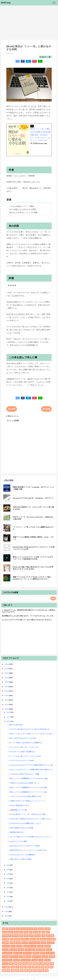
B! (29, 61)
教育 (8, 967)
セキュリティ (40, 950)
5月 (8, 883)
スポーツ (21, 950)
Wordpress (25, 939)
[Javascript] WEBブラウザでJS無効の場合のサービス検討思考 (32, 765)
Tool (48, 936)
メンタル (35, 960)
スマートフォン (30, 950)
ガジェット (6, 946)
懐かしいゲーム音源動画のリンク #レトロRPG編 (28, 787)
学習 (52, 964)
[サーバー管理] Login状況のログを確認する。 (26, 743)
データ (42, 953)
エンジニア (51, 943)
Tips (44, 936)
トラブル (5, 957)
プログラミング (7, 960)
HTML (26, 932)
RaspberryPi (7, 936)
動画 (35, 964)
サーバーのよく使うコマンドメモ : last (24, 747)
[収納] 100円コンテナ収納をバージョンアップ (27, 801)
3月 (8, 892)
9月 (8, 865)
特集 (43, 967)
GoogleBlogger (8, 932)
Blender (12, 929)
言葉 (17, 970)
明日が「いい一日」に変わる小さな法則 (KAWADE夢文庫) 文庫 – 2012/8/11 (40, 132)
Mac (48, 932)
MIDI (43, 932)
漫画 (38, 967)
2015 (7, 907)
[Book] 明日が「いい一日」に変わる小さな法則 (28, 814)
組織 (4, 970)
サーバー (40, 946)
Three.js (38, 936)
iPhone (43, 939)
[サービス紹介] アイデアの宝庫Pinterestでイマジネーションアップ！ (32, 837)
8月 (8, 870)
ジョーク (5, 950)
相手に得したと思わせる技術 (21, 859)
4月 (8, 888)
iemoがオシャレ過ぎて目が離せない (23, 752)
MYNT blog (6, 3)
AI (7, 929)
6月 (8, 879)
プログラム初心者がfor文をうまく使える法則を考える (29, 729)
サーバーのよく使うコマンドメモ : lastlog (25, 756)
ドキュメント (14, 957)
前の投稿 (46, 409)
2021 (7, 687)
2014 (7, 911)
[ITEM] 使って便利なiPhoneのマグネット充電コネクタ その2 (32, 819)
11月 (8, 717)
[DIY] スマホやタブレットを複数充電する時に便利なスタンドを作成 (32, 770)
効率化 (25, 964)
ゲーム (13, 946)
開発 (31, 970)
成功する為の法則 (16, 725)
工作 (4, 967)
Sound (31, 936)
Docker (41, 929)
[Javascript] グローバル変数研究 (22, 855)
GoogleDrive (18, 932)
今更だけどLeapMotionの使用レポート (25, 783)
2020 (7, 691)
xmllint (12, 943)
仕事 (11, 964)
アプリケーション (34, 943)
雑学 (35, 970)
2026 (7, 664)
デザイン (36, 953)
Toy (52, 936)
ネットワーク (36, 957)
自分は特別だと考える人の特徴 (22, 828)
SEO (21, 936)
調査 (22, 970)
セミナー (49, 950)
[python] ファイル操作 (19, 841)
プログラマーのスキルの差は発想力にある (26, 796)
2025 (7, 669)
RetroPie (15, 936)
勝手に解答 (41, 964)
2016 (7, 709)
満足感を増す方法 (17, 832)
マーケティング (25, 960)
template (5, 943)
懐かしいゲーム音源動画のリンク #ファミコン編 (28, 792)
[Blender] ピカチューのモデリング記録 (25, 846)
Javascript (37, 932)
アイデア (25, 943)
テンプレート (27, 953)
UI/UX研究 (6, 939)
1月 (8, 901)
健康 (20, 964)
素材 (51, 967)
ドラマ (29, 957)
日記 (17, 967)
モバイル (47, 960)
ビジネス (52, 957)
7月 (8, 874)
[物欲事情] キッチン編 (18, 810)
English (47, 929)
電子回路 (41, 970)
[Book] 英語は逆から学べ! (20, 805)
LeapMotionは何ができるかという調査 (25, 774)
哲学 (47, 964)
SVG (26, 936)
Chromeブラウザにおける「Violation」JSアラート (33, 498)
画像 (47, 967)
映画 (22, 967)
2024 (7, 673)
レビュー (43, 57)
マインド (16, 960)
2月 (8, 897)
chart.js (33, 939)
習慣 (8, 970)
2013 (7, 916)
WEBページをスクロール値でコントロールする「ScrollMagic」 (32, 734)
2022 (7, 682)
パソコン (45, 957)
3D (3, 929)
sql (54, 939)
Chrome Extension (27, 929)
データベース (50, 953)
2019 (7, 695)
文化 (13, 967)
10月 (8, 721)
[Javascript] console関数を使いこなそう (26, 823)
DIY (36, 929)
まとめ (18, 943)
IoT (31, 932)
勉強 (30, 964)
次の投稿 (12, 409)
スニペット (13, 950)
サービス (47, 946)
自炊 (13, 970)
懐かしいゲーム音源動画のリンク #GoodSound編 (29, 778)
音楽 (47, 970)
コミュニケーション (30, 946)
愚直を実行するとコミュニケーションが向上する (28, 850)
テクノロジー (18, 953)
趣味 (26, 970)
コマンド (19, 946)
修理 (15, 964)
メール (41, 960)
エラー (43, 943)
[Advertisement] (29, 22)
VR (12, 939)
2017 (7, 704)
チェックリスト (7, 953)
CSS (17, 929)
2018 (7, 700)
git (38, 939)
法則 (29, 967)
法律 (34, 967)
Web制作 (17, 939)
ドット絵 (22, 957)
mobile (49, 939)
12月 (8, 712)
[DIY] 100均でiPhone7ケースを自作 (23, 738)
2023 (7, 678)
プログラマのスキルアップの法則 (21, 761)
